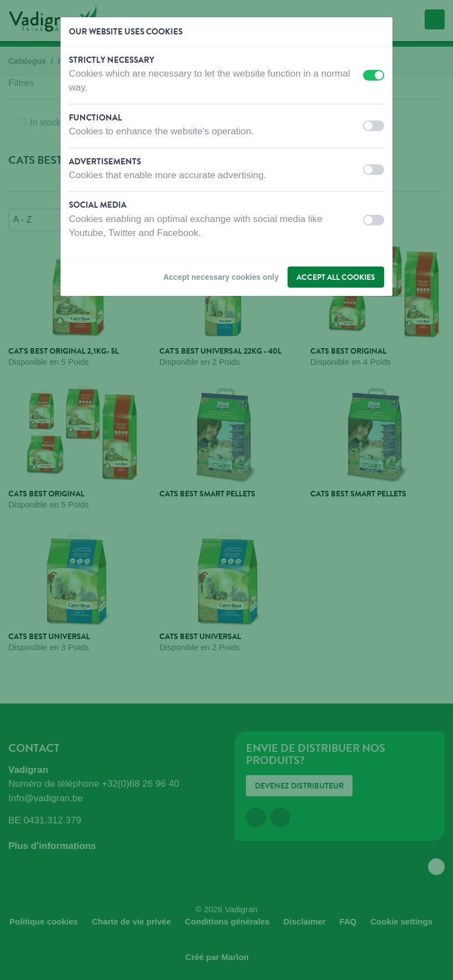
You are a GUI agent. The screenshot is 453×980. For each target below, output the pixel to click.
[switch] (374, 75)
